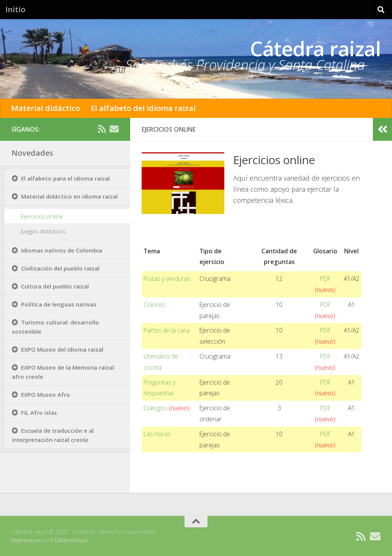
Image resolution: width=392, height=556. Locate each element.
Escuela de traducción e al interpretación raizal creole (53, 435)
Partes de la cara (167, 330)
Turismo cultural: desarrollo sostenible (56, 327)
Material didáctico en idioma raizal (69, 196)
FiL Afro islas (39, 413)
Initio (15, 9)
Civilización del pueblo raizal (60, 268)
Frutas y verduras (167, 279)
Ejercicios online (42, 216)
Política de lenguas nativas (59, 304)
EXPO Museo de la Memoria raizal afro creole (63, 372)
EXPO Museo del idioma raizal (62, 349)
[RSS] (102, 129)
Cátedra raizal (315, 48)
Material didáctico (46, 108)
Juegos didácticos (43, 231)
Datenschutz (71, 540)
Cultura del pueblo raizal (55, 286)
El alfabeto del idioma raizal (143, 108)
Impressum (26, 540)
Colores (154, 305)
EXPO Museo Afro (46, 395)
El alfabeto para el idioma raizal (65, 178)
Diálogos (167, 408)
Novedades (32, 153)
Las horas (157, 434)
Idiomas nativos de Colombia (62, 250)
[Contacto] (114, 129)
